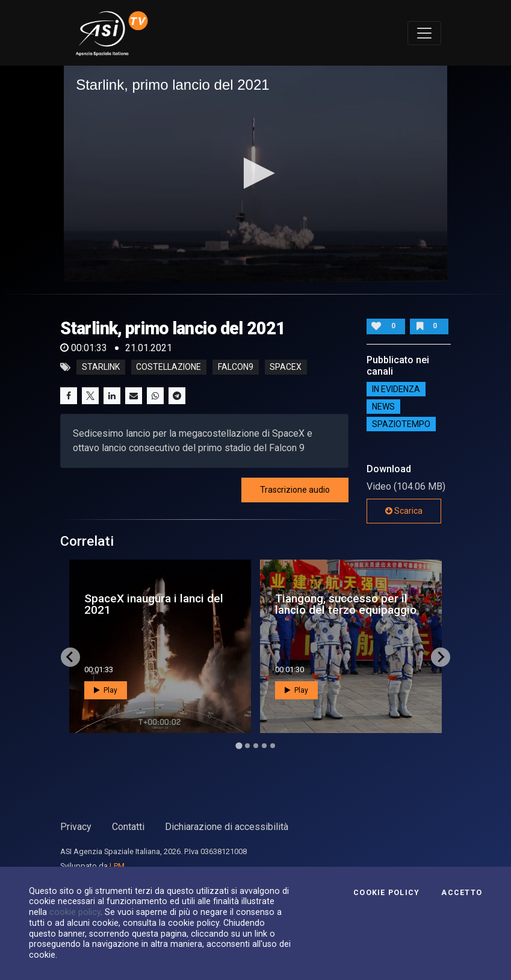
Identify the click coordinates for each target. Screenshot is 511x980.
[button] (255, 173)
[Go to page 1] (239, 745)
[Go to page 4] (264, 746)
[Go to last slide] (70, 657)
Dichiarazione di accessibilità (227, 827)
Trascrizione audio (295, 490)
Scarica (404, 511)
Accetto (462, 893)
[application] (255, 173)
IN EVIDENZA (396, 389)
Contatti (128, 827)
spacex (286, 367)
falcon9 (236, 367)
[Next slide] (441, 657)
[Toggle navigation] (424, 33)
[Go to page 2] (247, 746)
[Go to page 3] (256, 746)
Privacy (76, 827)
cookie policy (75, 912)
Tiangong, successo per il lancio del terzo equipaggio (346, 604)
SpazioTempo (401, 424)
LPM (117, 866)
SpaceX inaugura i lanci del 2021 (154, 604)
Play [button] (106, 690)
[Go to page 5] (273, 746)
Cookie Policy (386, 893)
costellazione (169, 367)
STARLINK (101, 367)
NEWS (383, 407)
